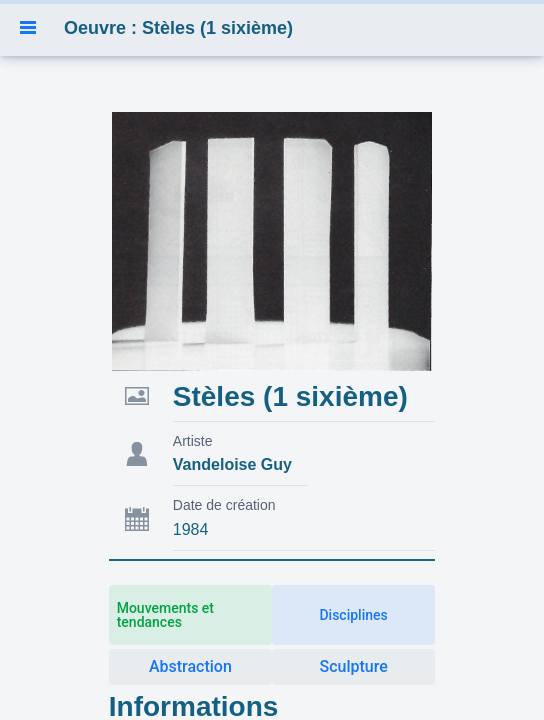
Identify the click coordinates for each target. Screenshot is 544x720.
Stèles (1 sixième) (290, 396)
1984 (191, 529)
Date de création (224, 505)
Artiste (193, 441)
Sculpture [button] (353, 666)
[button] (28, 28)
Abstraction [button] (190, 666)
